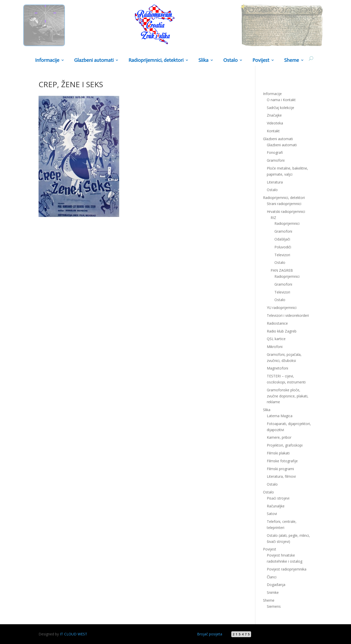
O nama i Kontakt (281, 100)
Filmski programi (280, 469)
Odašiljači (282, 239)
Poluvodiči (283, 247)
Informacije (47, 60)
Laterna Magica (280, 416)
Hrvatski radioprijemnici (286, 211)
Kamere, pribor (279, 437)
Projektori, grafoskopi (285, 445)
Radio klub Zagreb (282, 331)
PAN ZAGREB (282, 270)
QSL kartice (276, 339)
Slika (203, 60)
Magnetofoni (277, 368)
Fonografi (275, 152)
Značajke (274, 115)
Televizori (282, 255)
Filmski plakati (278, 453)
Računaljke (276, 506)
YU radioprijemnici (282, 308)
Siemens (274, 606)
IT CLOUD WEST (74, 634)
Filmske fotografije (282, 461)
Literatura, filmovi (281, 476)
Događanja (276, 585)
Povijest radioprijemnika (287, 569)
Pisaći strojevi (278, 498)
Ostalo (230, 60)
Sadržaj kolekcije (280, 108)
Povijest (261, 60)
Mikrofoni (275, 347)
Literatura (275, 182)
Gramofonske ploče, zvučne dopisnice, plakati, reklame (288, 396)
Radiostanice (277, 323)
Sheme (291, 60)
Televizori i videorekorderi (288, 315)
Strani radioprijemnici (284, 204)
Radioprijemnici (287, 223)
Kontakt (273, 131)
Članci (272, 577)
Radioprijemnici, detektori (156, 60)
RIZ (273, 218)
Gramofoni (276, 160)
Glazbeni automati (94, 60)
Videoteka (275, 123)
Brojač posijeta (210, 634)
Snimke (273, 592)
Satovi (272, 514)
